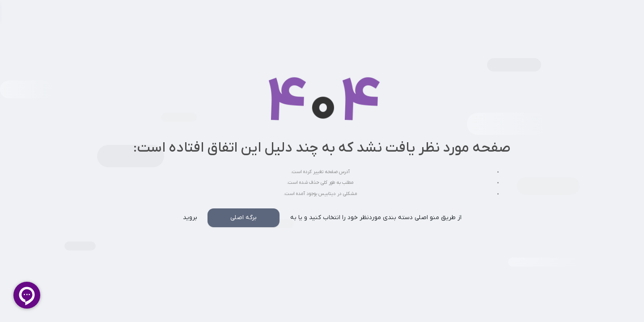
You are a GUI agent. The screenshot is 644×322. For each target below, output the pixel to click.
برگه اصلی (244, 218)
